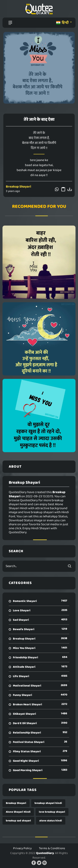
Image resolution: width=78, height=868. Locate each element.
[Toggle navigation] (10, 23)
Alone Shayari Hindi (18, 812)
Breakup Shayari (19, 187)
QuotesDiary (45, 853)
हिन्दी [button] (63, 23)
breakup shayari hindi (48, 803)
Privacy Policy (22, 848)
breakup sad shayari (18, 821)
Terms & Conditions (52, 848)
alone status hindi (51, 821)
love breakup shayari (52, 812)
